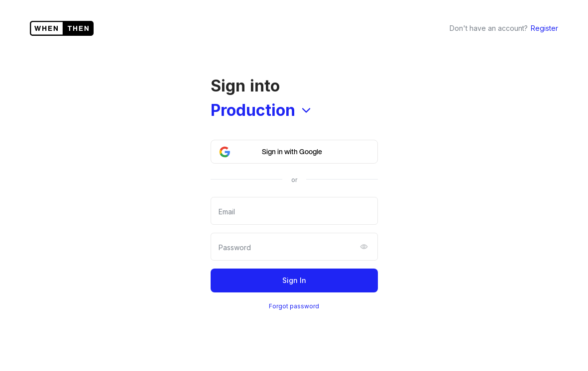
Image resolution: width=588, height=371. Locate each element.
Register (544, 28)
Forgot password (294, 306)
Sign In (294, 280)
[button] (294, 152)
